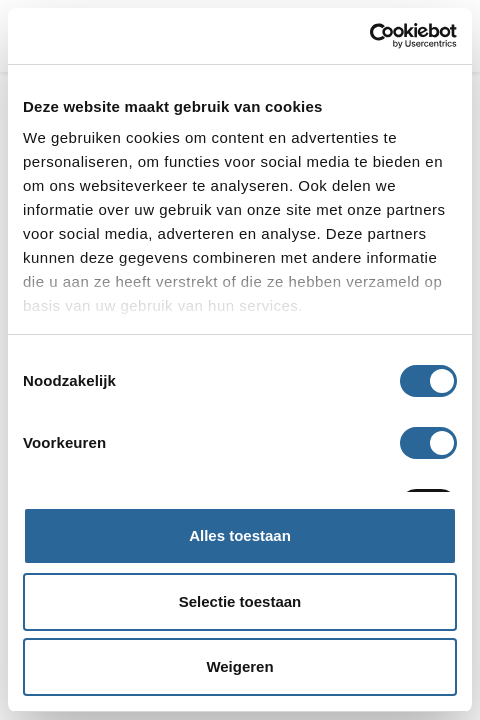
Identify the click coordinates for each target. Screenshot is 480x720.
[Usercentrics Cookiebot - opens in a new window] (369, 36)
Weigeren (239, 666)
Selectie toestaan (240, 601)
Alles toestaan (240, 535)
